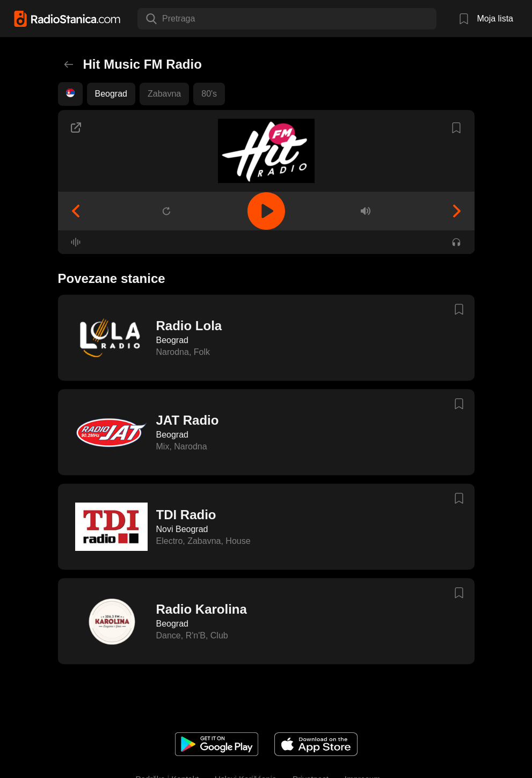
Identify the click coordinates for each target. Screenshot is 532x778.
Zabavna (164, 94)
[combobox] (163, 19)
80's (209, 94)
